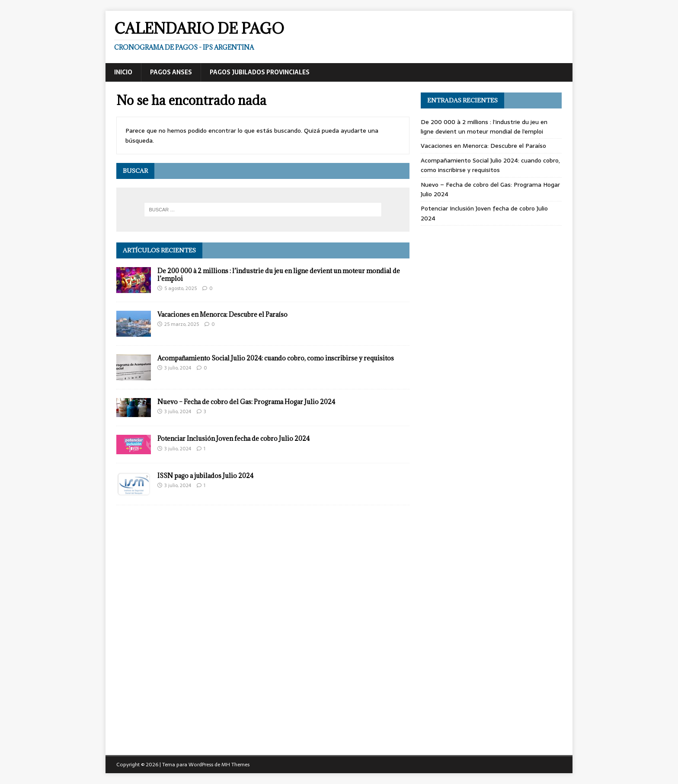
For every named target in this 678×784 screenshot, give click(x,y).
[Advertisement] (491, 290)
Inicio (123, 72)
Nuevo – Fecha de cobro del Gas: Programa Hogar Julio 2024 (246, 402)
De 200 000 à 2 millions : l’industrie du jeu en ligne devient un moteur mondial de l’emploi (279, 275)
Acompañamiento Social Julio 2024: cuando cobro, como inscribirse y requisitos (276, 358)
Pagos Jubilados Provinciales (260, 72)
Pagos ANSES (171, 72)
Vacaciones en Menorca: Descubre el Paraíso (222, 314)
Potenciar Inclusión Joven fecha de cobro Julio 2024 (233, 438)
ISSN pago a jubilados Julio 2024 (205, 476)
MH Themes (235, 765)
